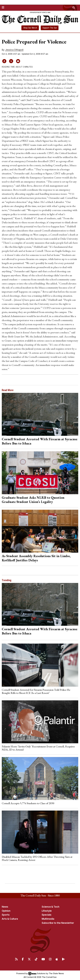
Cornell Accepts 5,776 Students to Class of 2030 (28, 803)
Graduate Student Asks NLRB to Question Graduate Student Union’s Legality (33, 500)
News (5, 907)
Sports (6, 915)
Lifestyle (47, 911)
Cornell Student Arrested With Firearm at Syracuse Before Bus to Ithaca (40, 441)
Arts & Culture (10, 919)
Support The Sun (50, 28)
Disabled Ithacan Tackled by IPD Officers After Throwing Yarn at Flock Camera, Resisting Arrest (37, 858)
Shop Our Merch (30, 28)
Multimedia (48, 919)
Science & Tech (50, 907)
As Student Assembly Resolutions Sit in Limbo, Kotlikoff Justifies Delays (36, 558)
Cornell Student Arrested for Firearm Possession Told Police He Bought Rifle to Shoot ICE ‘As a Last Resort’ (36, 691)
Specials (47, 915)
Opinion (6, 911)
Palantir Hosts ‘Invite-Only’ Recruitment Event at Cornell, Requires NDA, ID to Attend (38, 748)
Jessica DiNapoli (14, 50)
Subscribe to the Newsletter (58, 923)
